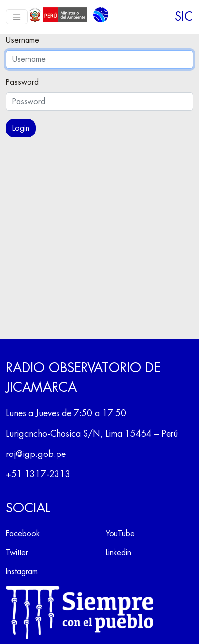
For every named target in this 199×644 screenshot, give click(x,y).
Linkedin (118, 553)
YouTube (120, 534)
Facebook (23, 534)
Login (21, 128)
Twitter (17, 553)
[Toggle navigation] (17, 17)
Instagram (22, 572)
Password (22, 82)
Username (23, 40)
